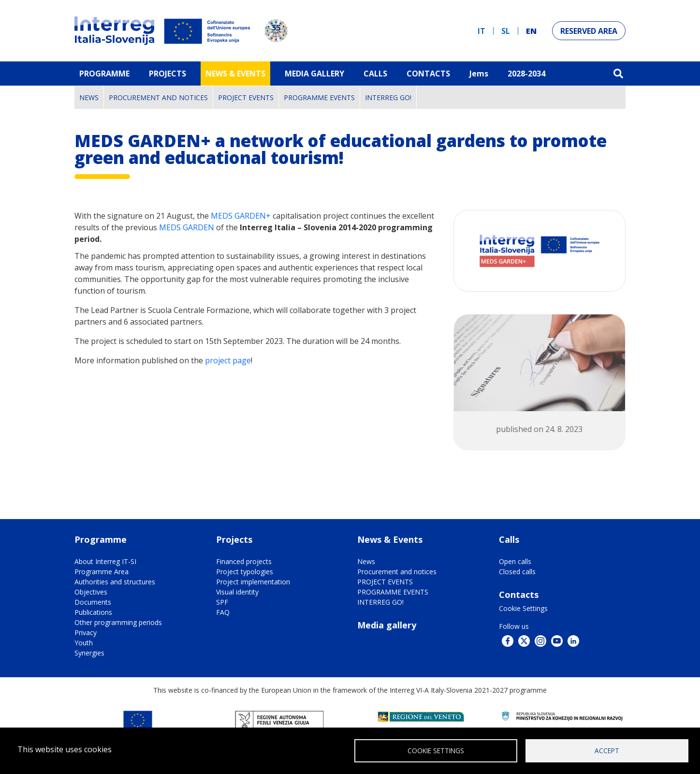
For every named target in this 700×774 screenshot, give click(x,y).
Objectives (91, 592)
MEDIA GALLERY (314, 74)
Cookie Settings (523, 608)
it (481, 31)
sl (506, 31)
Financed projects (244, 561)
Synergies (89, 653)
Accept (607, 750)
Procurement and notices (158, 97)
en (531, 31)
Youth (84, 643)
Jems (479, 74)
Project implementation (253, 582)
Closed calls (517, 572)
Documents (93, 602)
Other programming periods (118, 622)
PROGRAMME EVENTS (319, 97)
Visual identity (237, 592)
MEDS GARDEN (187, 227)
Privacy (86, 633)
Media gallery (387, 625)
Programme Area (102, 572)
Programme (104, 74)
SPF (222, 602)
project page (228, 360)
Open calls (515, 561)
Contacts (428, 74)
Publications (93, 612)
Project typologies (245, 572)
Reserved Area (589, 31)
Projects (168, 74)
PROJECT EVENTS (246, 97)
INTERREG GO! (388, 97)
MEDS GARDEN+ (242, 216)
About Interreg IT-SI (105, 561)
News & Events (235, 74)
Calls (375, 74)
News (89, 97)
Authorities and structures (115, 582)
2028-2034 (526, 74)
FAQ (223, 612)
